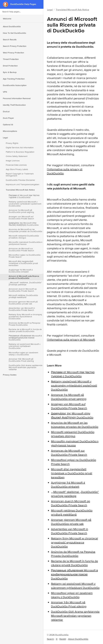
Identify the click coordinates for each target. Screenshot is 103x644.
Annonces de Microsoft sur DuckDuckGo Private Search (21, 249)
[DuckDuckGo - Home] (7, 4)
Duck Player (8, 118)
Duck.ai (6, 111)
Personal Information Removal (17, 98)
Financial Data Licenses (16, 165)
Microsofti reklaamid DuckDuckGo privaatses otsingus (24, 237)
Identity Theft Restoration (14, 105)
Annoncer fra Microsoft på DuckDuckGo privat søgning (21, 211)
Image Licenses (13, 161)
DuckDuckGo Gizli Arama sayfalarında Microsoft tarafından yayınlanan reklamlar (25, 367)
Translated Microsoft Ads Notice (20, 190)
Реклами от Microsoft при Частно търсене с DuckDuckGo (24, 196)
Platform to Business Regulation (20, 152)
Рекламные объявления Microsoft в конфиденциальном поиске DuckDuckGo (25, 338)
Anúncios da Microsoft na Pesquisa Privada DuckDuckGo (24, 324)
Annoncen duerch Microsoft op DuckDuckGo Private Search (23, 290)
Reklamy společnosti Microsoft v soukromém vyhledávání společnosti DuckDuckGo (25, 204)
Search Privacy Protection (15, 46)
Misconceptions (10, 131)
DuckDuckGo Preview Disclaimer (20, 180)
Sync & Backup (10, 72)
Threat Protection (11, 59)
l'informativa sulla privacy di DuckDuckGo (65, 171)
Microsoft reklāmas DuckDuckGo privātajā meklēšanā (23, 296)
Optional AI (8, 125)
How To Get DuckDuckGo (14, 33)
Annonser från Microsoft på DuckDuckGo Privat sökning (21, 360)
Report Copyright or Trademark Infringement (20, 175)
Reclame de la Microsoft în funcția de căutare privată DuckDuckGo (25, 330)
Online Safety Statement (17, 156)
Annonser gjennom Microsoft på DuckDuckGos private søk (23, 303)
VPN (5, 92)
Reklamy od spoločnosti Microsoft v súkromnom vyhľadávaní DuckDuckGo (25, 346)
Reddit (63, 639)
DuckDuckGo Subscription (15, 85)
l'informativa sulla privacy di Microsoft (71, 340)
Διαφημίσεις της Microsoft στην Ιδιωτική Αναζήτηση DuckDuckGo (24, 224)
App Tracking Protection (14, 79)
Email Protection (10, 66)
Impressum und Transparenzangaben (23, 184)
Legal (5, 138)
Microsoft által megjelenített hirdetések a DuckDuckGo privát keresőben (23, 263)
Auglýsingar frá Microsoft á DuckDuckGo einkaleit (21, 271)
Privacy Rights (12, 143)
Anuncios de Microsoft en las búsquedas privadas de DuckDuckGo (25, 230)
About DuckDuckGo (12, 26)
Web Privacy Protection (13, 53)
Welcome (7, 19)
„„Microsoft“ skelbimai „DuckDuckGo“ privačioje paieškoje (25, 283)
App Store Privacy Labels (17, 169)
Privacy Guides (10, 375)
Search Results (10, 40)
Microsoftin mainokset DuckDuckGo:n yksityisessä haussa (25, 243)
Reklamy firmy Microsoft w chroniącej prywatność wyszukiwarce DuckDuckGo (25, 316)
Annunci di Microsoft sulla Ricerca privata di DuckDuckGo (24, 277)
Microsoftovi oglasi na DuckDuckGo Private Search (25, 256)
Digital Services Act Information (20, 147)
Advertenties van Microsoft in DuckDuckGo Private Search (22, 309)
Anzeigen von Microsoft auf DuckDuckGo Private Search (21, 218)
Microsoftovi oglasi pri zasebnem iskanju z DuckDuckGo (23, 354)
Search (50, 639)
